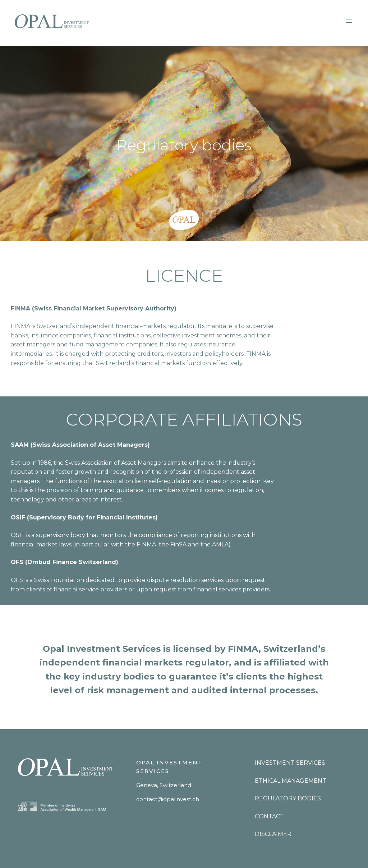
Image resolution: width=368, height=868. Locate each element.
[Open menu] (349, 21)
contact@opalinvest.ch (168, 799)
